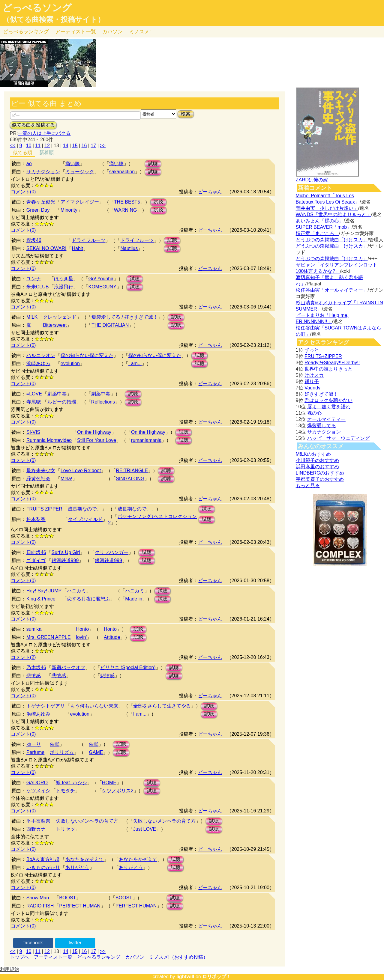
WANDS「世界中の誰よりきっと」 (333, 214)
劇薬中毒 (57, 394)
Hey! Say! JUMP (44, 591)
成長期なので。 (85, 509)
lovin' (81, 637)
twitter (75, 943)
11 (38, 146)
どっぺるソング (37, 8)
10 (28, 146)
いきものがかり (43, 867)
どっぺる (26, 32)
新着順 (46, 152)
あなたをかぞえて (85, 859)
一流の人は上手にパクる (44, 133)
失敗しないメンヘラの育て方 (87, 821)
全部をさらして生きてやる (162, 706)
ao (29, 164)
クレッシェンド (60, 317)
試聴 (153, 164)
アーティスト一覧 (53, 957)
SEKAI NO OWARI (46, 248)
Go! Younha (101, 279)
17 (93, 146)
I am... (135, 363)
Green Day (38, 210)
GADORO (37, 783)
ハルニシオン (41, 355)
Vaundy (312, 388)
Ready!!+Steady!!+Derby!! (332, 363)
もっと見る (308, 486)
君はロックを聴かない (328, 400)
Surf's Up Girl (66, 552)
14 (66, 146)
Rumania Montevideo (49, 440)
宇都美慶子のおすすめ (320, 479)
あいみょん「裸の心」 (320, 221)
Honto (82, 629)
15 (75, 146)
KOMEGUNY (102, 287)
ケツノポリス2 (118, 791)
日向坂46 (36, 552)
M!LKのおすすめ (313, 454)
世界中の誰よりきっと (328, 369)
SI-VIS (33, 432)
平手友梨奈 (38, 821)
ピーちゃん (210, 192)
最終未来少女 (41, 471)
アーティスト (76, 32)
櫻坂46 (34, 240)
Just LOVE (145, 829)
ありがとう (77, 867)
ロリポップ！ (217, 977)
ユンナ (34, 279)
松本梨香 (36, 519)
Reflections (103, 402)
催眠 (55, 744)
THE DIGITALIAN (110, 325)
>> (103, 146)
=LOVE (34, 394)
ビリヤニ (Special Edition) (128, 667)
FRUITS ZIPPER (44, 509)
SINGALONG (130, 479)
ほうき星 (64, 279)
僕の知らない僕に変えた (87, 355)
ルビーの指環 (62, 402)
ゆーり (34, 744)
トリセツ (65, 829)
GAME (96, 752)
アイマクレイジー (80, 202)
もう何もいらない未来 (94, 706)
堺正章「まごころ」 (317, 233)
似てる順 (22, 152)
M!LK (32, 317)
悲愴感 (34, 676)
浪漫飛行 (64, 287)
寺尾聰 (34, 402)
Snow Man (38, 898)
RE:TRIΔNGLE (132, 471)
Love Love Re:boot (81, 471)
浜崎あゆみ (38, 363)
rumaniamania (146, 440)
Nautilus (129, 248)
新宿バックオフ (68, 667)
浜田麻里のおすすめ (317, 467)
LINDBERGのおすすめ (320, 473)
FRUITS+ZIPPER (323, 356)
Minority (69, 210)
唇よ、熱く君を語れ (329, 407)
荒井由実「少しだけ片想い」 (327, 208)
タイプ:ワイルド (85, 519)
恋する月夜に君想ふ (88, 599)
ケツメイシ (38, 791)
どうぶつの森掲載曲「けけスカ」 (332, 240)
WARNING (126, 210)
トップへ (19, 957)
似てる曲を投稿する (33, 125)
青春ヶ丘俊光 (41, 202)
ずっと (312, 350)
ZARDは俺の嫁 (312, 180)
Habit (77, 248)
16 (84, 146)
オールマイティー (326, 419)
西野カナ (36, 829)
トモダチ (65, 791)
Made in (134, 599)
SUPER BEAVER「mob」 (324, 227)
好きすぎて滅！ (321, 394)
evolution (70, 363)
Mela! (66, 479)
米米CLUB (38, 287)
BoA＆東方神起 (43, 859)
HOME (109, 783)
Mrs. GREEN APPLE (49, 637)
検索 (186, 114)
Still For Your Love (97, 440)
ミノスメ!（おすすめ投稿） (178, 957)
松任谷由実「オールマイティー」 (332, 290)
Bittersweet (55, 325)
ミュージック (80, 172)
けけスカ (314, 375)
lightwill (185, 977)
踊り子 (312, 381)
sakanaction (122, 172)
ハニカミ (76, 591)
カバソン (112, 32)
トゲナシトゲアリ (46, 706)
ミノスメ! (140, 32)
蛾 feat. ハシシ (71, 783)
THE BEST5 (127, 202)
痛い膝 (73, 164)
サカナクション (43, 172)
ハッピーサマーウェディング (338, 438)
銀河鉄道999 (65, 560)
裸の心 (314, 413)
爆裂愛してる (322, 426)
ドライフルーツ (88, 240)
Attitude (112, 637)
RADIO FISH (40, 906)
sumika (34, 629)
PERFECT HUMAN (80, 906)
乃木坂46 (36, 667)
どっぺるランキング (99, 957)
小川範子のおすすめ (317, 460)
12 (47, 146)
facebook (33, 943)
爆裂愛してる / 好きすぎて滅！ (125, 317)
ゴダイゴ (36, 560)
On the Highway (94, 432)
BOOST (67, 898)
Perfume (35, 752)
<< (13, 146)
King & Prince (41, 599)
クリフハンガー (112, 552)
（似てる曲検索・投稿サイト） (54, 19)
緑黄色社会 (38, 479)
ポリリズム (62, 752)
